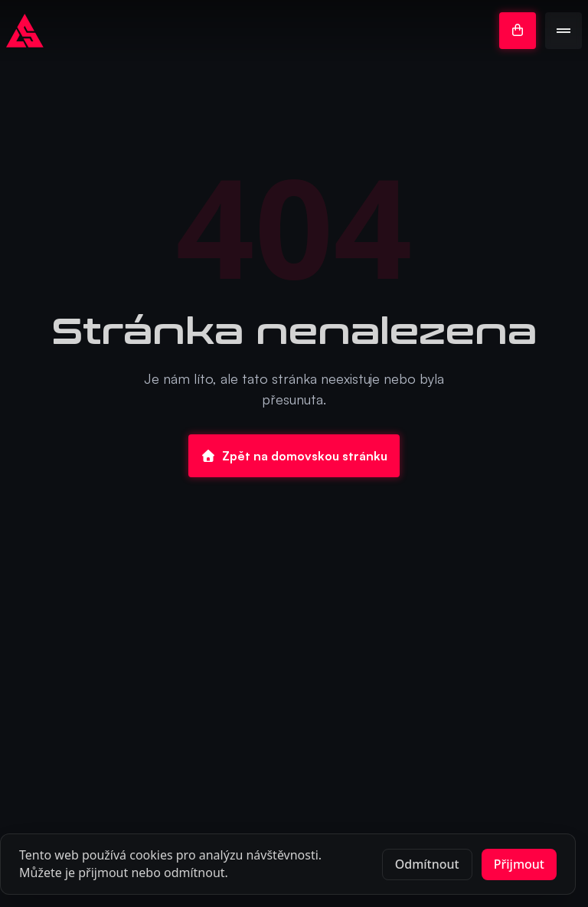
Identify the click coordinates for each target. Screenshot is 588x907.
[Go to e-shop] (518, 31)
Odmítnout (427, 864)
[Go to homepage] (25, 31)
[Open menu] (563, 31)
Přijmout (519, 864)
